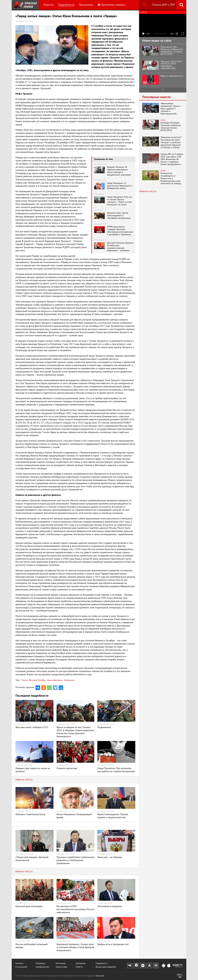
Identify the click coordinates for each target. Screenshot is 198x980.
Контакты (19, 964)
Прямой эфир (61, 967)
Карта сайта (100, 976)
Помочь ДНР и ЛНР (163, 5)
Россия (25, 680)
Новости (48, 5)
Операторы (40, 964)
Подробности (66, 5)
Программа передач (112, 5)
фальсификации (55, 680)
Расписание (61, 964)
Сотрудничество (42, 967)
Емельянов (69, 680)
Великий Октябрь (37, 680)
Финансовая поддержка (106, 967)
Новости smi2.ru (24, 780)
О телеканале (21, 967)
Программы (86, 5)
